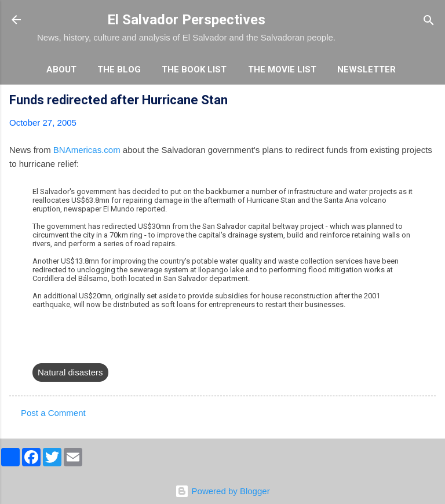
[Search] (429, 21)
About (61, 70)
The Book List (194, 70)
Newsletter (366, 70)
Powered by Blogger (222, 491)
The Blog (119, 70)
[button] (429, 102)
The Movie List (282, 70)
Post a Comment (53, 413)
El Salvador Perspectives (186, 20)
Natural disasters (70, 372)
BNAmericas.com (87, 150)
